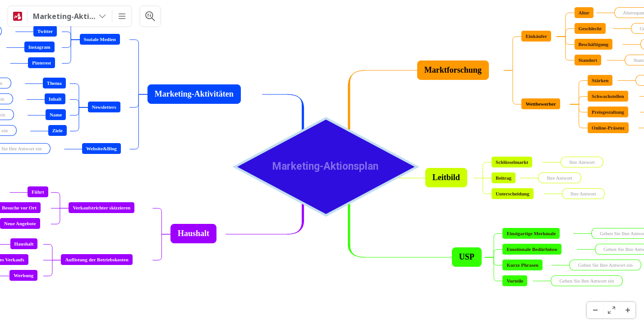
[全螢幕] (611, 310)
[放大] (627, 310)
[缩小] (595, 310)
